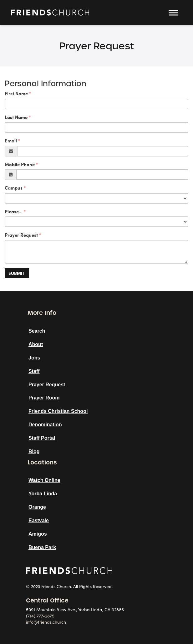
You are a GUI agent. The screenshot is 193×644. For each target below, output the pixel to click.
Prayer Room (44, 398)
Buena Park (42, 547)
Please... (14, 212)
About (36, 344)
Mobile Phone (20, 164)
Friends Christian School (58, 411)
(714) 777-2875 (40, 616)
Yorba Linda (43, 494)
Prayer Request (21, 235)
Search (37, 331)
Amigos (38, 534)
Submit (17, 273)
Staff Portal (42, 438)
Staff (34, 371)
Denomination (45, 425)
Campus (14, 188)
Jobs (34, 358)
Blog (34, 451)
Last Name (16, 117)
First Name (16, 94)
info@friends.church (46, 622)
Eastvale (39, 520)
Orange (37, 507)
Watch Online (44, 480)
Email (11, 141)
